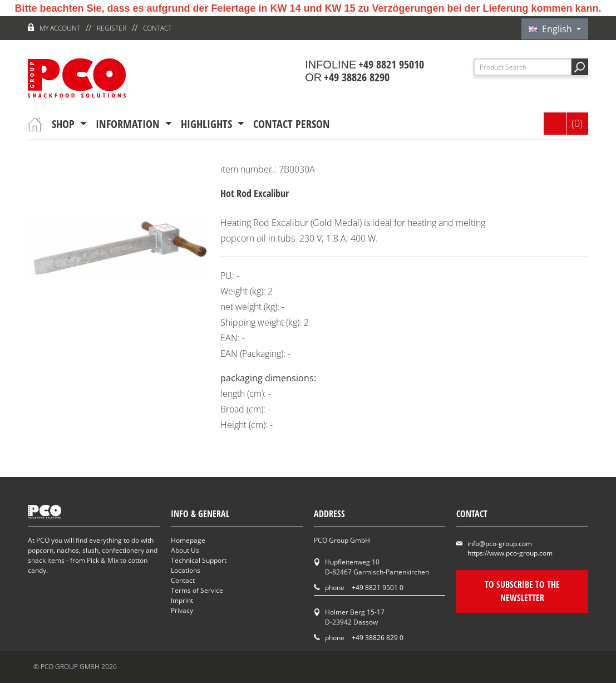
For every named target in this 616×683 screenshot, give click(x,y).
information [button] (129, 124)
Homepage (188, 540)
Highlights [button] (208, 124)
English (551, 29)
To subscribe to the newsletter (522, 591)
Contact (157, 28)
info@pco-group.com (500, 544)
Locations (186, 570)
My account (60, 28)
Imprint (182, 600)
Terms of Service (197, 590)
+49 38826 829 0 (378, 638)
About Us (185, 550)
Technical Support (199, 560)
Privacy (182, 610)
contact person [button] (292, 124)
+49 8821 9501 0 (378, 588)
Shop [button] (65, 124)
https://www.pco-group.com (510, 553)
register (112, 28)
